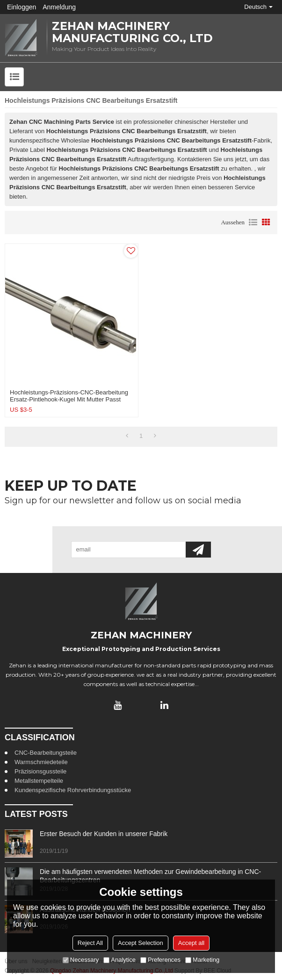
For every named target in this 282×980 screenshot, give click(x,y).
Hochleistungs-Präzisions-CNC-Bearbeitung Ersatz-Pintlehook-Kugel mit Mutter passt (69, 396)
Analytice (119, 960)
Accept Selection (141, 943)
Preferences (160, 960)
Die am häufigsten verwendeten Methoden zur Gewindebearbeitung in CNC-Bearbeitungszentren (150, 876)
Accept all (191, 943)
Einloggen (22, 7)
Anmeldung (59, 7)
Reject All (90, 943)
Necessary (81, 960)
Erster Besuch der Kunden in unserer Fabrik (104, 834)
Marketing (202, 960)
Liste (253, 222)
